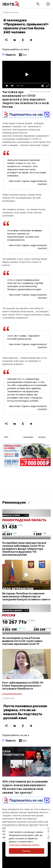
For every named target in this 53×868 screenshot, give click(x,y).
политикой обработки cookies (24, 845)
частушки (42, 437)
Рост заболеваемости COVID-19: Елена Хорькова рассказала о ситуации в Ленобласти (23, 686)
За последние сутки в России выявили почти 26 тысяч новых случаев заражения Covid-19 (22, 641)
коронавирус (28, 437)
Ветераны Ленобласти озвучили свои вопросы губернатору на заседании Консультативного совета (26, 597)
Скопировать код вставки (40, 91)
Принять (26, 851)
